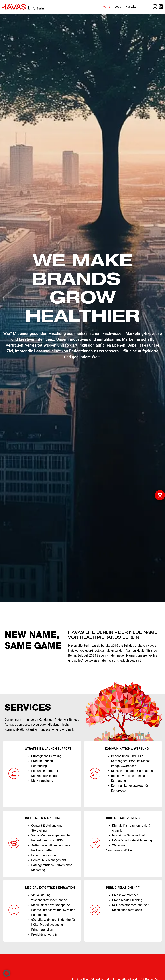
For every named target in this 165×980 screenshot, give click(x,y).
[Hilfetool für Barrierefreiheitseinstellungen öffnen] (160, 495)
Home (106, 7)
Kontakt (131, 7)
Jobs (118, 7)
